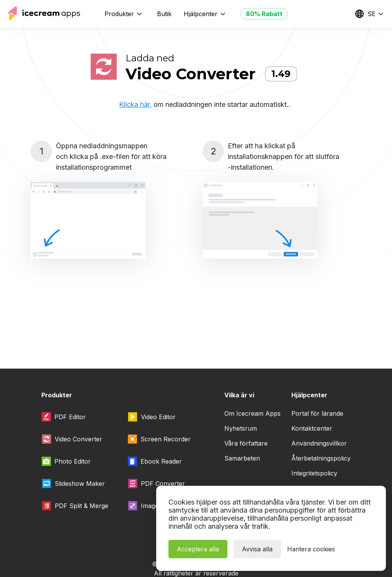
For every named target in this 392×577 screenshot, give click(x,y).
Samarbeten (242, 458)
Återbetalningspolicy (321, 458)
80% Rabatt (264, 14)
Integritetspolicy (314, 473)
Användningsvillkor (319, 443)
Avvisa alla (257, 549)
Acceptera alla (198, 549)
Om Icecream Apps (252, 413)
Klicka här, (135, 104)
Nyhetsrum (241, 428)
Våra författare (246, 443)
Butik (164, 14)
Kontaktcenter (312, 428)
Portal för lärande (317, 413)
